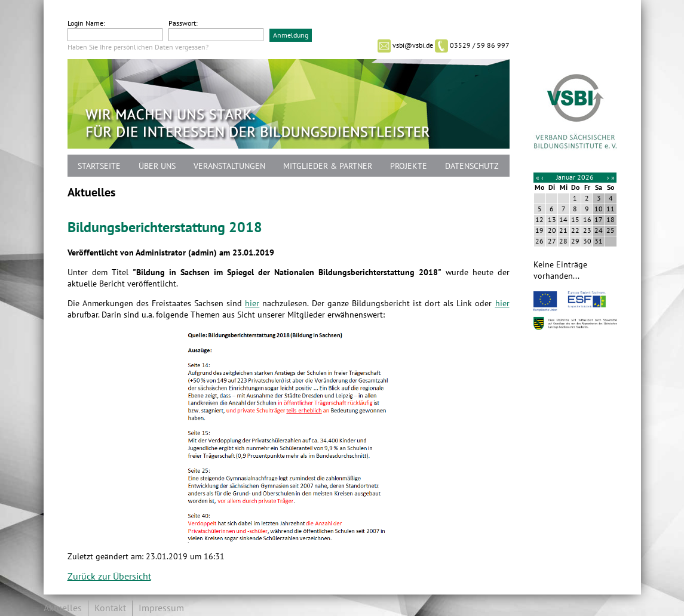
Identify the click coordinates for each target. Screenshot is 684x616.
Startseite (99, 166)
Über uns (157, 166)
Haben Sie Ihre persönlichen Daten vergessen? (138, 47)
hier (252, 304)
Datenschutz (472, 166)
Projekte (409, 166)
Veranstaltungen (229, 166)
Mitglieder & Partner (328, 166)
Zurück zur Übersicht (109, 577)
